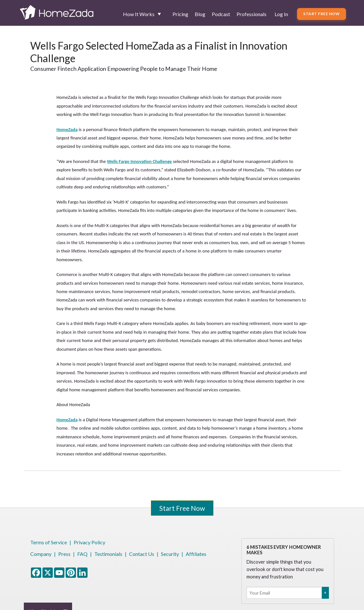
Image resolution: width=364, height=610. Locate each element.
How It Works (139, 14)
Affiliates (196, 554)
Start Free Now (321, 14)
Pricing (180, 14)
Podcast (221, 14)
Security (170, 554)
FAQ (82, 554)
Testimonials (108, 554)
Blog (200, 14)
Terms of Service (49, 542)
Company (41, 554)
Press (64, 554)
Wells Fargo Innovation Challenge (139, 161)
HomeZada (67, 129)
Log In (281, 14)
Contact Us (142, 554)
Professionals (252, 14)
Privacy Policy (89, 542)
